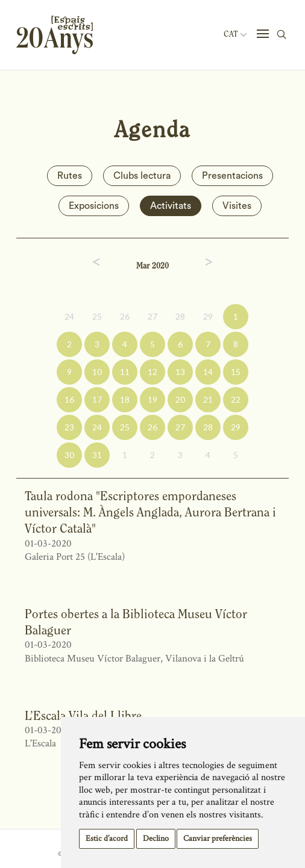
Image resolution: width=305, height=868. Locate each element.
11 (125, 372)
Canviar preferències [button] (218, 839)
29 (208, 316)
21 (208, 399)
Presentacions (232, 176)
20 (180, 399)
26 (125, 316)
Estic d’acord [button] (107, 839)
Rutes (70, 176)
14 (208, 372)
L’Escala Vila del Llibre (83, 715)
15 (236, 372)
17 (97, 399)
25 (97, 316)
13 (180, 372)
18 (125, 399)
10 (97, 372)
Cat (235, 34)
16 (69, 399)
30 (69, 455)
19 (152, 399)
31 (97, 455)
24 (69, 316)
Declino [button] (156, 839)
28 (180, 316)
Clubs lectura (142, 176)
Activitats (171, 206)
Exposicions (94, 206)
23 (69, 427)
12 (152, 372)
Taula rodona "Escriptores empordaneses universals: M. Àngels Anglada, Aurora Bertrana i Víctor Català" (150, 512)
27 (152, 316)
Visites (237, 206)
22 (236, 399)
